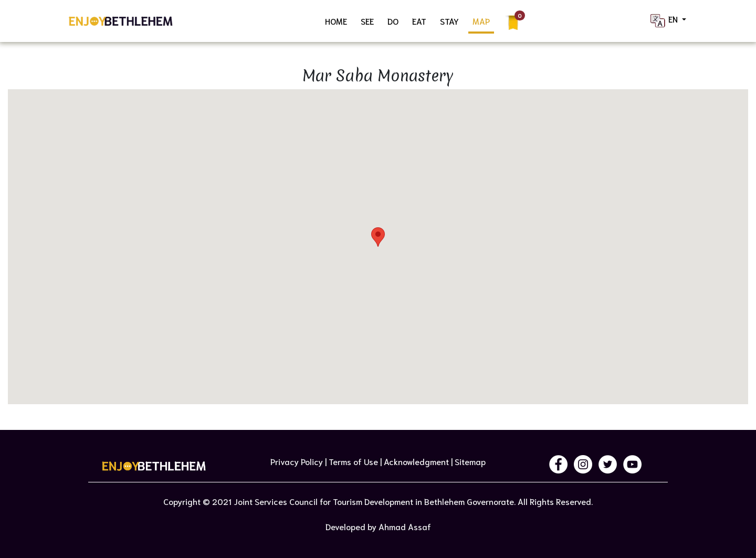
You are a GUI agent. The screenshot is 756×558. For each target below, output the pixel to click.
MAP (481, 21)
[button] (378, 237)
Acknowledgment (416, 461)
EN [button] (664, 21)
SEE (367, 21)
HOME (336, 21)
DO (393, 21)
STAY (449, 21)
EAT (419, 21)
